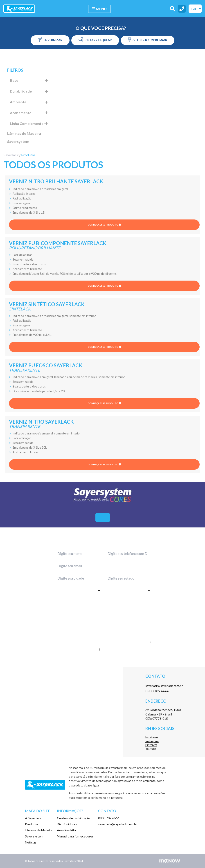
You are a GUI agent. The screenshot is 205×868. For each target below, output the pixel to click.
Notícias (31, 842)
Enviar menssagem (102, 659)
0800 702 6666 (109, 818)
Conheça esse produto (104, 225)
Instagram (152, 741)
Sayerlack (11, 155)
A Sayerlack (33, 818)
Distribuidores (67, 824)
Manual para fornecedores (75, 836)
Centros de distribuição (73, 818)
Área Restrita (66, 830)
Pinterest (151, 745)
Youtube (151, 749)
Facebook (152, 737)
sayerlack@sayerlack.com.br (164, 686)
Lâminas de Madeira (24, 133)
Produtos (32, 824)
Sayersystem (18, 141)
